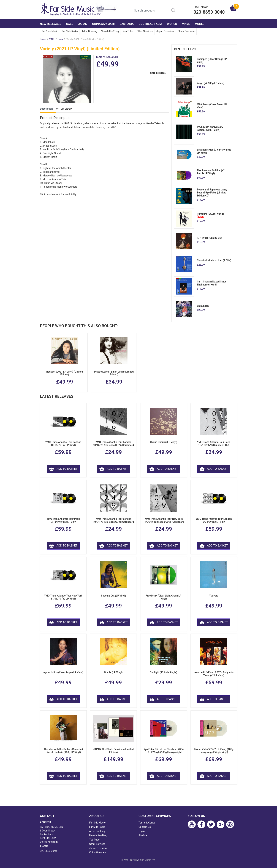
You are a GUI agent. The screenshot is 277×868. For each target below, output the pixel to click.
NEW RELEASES (51, 24)
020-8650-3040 (48, 851)
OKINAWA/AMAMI (103, 24)
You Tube (128, 31)
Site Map (143, 835)
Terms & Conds (147, 823)
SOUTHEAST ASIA (150, 24)
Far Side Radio (70, 31)
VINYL (186, 24)
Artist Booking (89, 31)
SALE (70, 24)
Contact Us (145, 827)
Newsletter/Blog (110, 31)
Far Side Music (50, 31)
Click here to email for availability (58, 194)
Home (43, 39)
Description (46, 109)
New (61, 39)
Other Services (145, 31)
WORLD (172, 24)
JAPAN (83, 24)
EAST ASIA (127, 24)
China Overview (186, 31)
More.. (200, 24)
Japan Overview (165, 31)
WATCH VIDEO (64, 109)
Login (142, 831)
